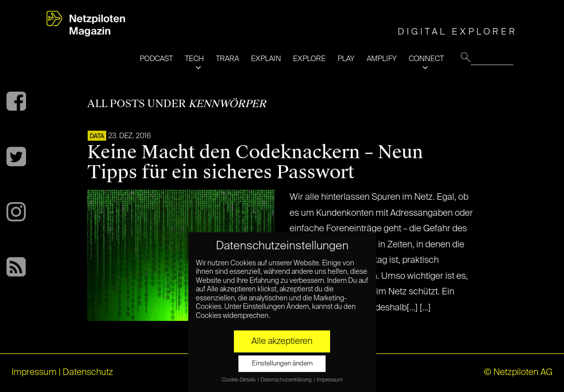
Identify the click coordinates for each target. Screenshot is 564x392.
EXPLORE (309, 59)
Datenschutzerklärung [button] (287, 380)
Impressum (34, 372)
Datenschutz (88, 372)
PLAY (346, 59)
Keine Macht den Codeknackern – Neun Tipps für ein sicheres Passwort (255, 162)
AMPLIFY (382, 59)
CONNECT (426, 59)
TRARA (227, 59)
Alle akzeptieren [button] (282, 341)
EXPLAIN (266, 59)
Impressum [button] (330, 380)
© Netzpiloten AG (518, 372)
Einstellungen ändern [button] (282, 364)
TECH (194, 59)
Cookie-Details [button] (239, 380)
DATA (97, 137)
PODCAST (156, 59)
